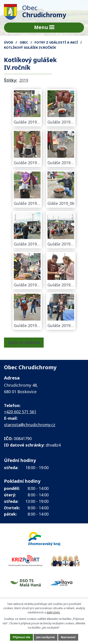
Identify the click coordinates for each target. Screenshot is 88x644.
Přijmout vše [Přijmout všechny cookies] (21, 637)
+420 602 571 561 (20, 412)
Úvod (9, 42)
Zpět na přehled (24, 342)
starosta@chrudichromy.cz (30, 425)
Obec (24, 42)
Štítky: (11, 80)
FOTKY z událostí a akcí (56, 42)
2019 (24, 80)
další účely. (53, 612)
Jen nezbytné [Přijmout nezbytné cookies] (46, 637)
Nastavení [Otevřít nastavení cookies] (68, 637)
